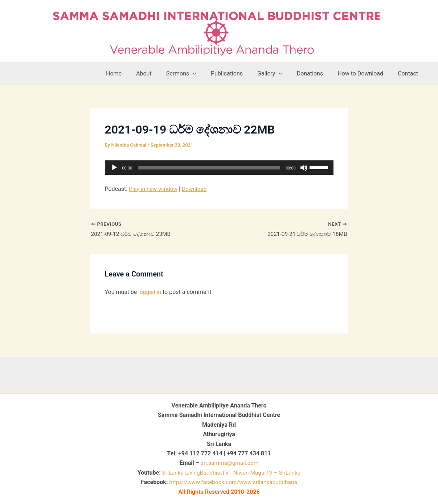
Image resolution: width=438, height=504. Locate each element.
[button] (209, 74)
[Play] (114, 168)
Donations (317, 73)
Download (197, 189)
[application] (219, 168)
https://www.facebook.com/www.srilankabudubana (233, 482)
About (163, 73)
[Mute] (304, 168)
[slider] (209, 168)
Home (136, 73)
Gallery (280, 74)
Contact (409, 73)
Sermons (197, 74)
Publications (240, 73)
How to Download (365, 73)
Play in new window (154, 189)
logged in (150, 293)
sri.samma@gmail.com (230, 463)
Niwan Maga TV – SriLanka (268, 473)
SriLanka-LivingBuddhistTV (194, 473)
